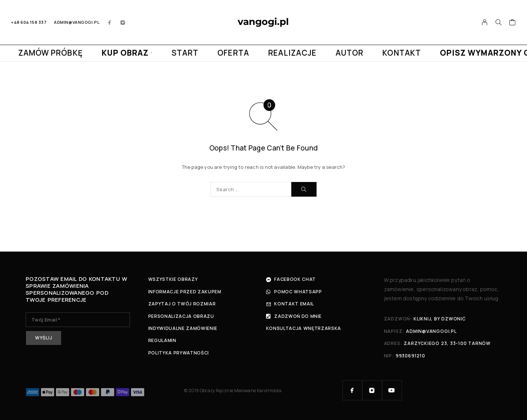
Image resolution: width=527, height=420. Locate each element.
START (185, 53)
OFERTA (233, 53)
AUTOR (350, 53)
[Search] (498, 22)
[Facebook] (110, 22)
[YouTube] (392, 390)
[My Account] (485, 22)
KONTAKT (401, 53)
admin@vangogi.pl (77, 22)
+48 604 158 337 (29, 22)
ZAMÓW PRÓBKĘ (51, 53)
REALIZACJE (293, 53)
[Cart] (513, 23)
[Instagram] (123, 22)
